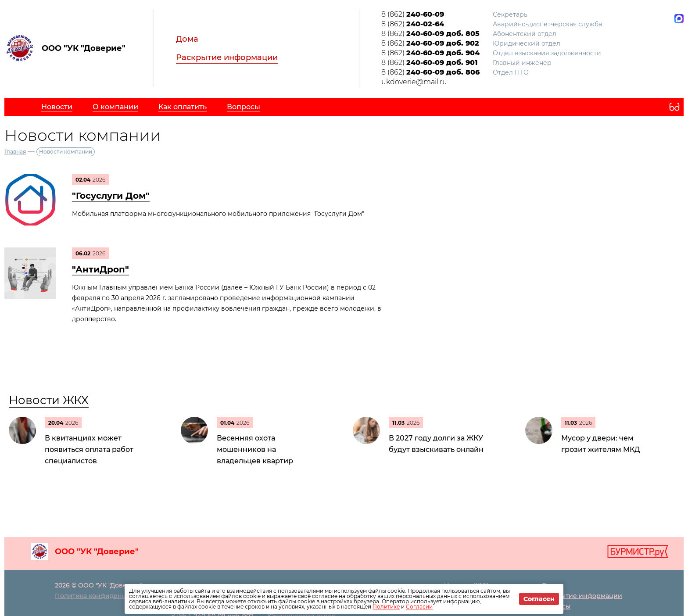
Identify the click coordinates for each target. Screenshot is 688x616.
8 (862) (413, 14)
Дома (187, 39)
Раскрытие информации (227, 57)
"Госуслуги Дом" (111, 196)
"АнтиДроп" (100, 269)
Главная (15, 152)
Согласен (539, 599)
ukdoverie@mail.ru (414, 82)
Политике (386, 607)
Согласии (419, 607)
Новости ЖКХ (49, 400)
